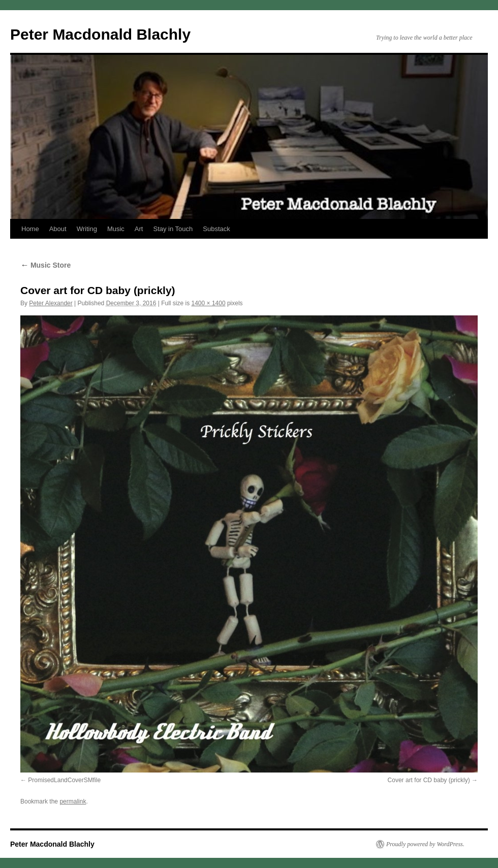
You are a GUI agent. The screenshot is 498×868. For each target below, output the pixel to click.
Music (116, 229)
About (58, 229)
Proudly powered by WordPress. (425, 844)
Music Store (45, 265)
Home (30, 229)
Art (139, 229)
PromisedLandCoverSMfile (64, 780)
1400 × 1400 (209, 303)
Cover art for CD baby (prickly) (429, 780)
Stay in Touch (173, 229)
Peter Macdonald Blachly (100, 34)
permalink (73, 801)
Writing (87, 229)
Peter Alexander (51, 303)
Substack (216, 229)
